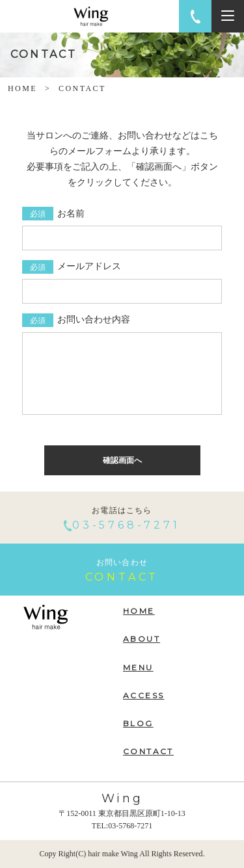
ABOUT (142, 639)
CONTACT (148, 751)
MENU (138, 667)
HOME (22, 88)
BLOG (138, 723)
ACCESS (143, 695)
